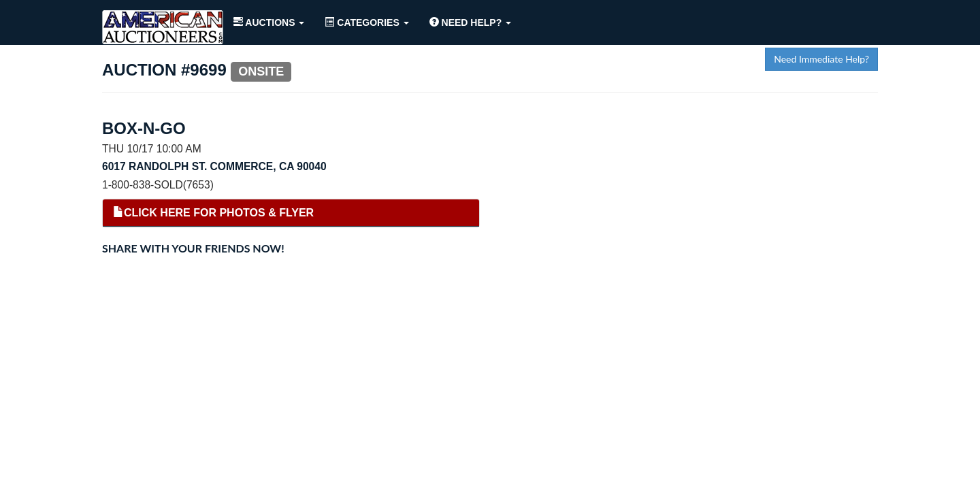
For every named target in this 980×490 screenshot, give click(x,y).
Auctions (269, 22)
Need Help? (470, 22)
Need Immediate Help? (821, 59)
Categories (366, 22)
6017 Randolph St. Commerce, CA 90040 (214, 166)
